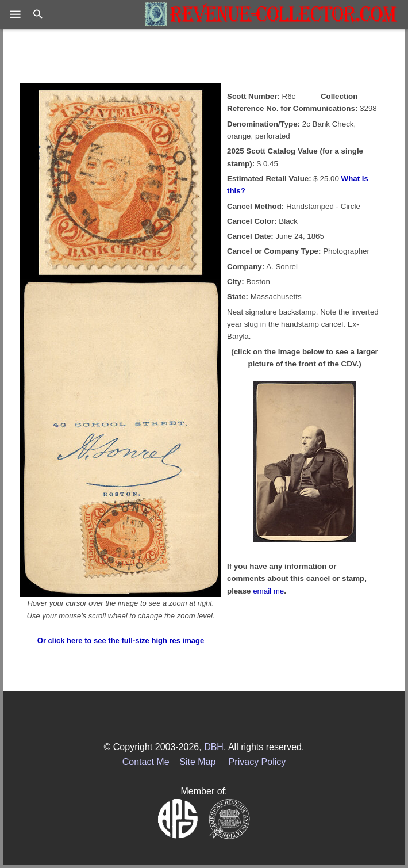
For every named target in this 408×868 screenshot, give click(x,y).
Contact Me (146, 762)
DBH (214, 747)
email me (268, 591)
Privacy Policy (257, 762)
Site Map (197, 762)
